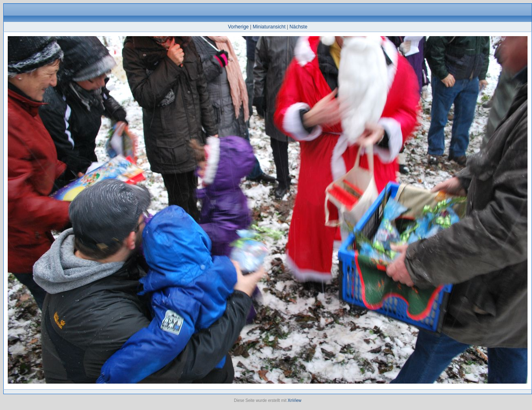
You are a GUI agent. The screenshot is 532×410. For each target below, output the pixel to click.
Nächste (298, 27)
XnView (294, 400)
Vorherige (238, 27)
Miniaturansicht (269, 27)
